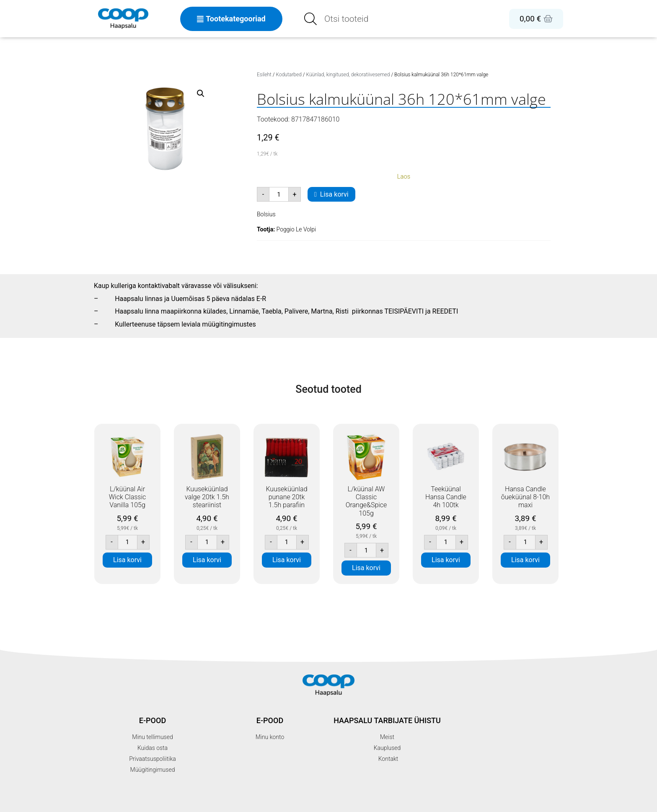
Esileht (264, 75)
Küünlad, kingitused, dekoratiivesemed (348, 75)
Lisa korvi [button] (127, 560)
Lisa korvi (334, 194)
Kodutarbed (289, 75)
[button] (201, 93)
